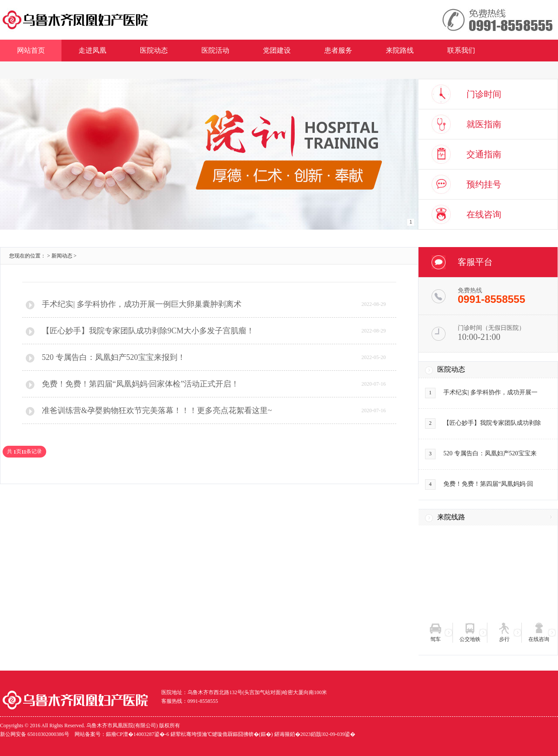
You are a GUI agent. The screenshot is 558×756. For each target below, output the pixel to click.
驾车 (436, 639)
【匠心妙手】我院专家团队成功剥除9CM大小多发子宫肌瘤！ (148, 331)
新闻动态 (62, 256)
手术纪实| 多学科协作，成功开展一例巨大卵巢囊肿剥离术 (142, 304)
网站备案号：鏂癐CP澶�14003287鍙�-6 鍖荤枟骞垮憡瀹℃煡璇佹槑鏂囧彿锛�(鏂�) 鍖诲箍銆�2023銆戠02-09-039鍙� (215, 734)
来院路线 (400, 50)
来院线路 (451, 517)
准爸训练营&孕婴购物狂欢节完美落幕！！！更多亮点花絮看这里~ (157, 410)
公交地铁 (470, 639)
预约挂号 (484, 184)
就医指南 (484, 124)
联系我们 (461, 50)
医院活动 (215, 50)
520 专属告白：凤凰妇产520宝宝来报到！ (114, 357)
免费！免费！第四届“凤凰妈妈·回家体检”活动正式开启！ (140, 384)
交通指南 (484, 154)
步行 (504, 639)
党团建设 (277, 50)
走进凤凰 (92, 50)
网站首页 (31, 50)
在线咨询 (484, 214)
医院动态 (154, 50)
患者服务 (338, 50)
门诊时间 (484, 94)
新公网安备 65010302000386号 (35, 734)
